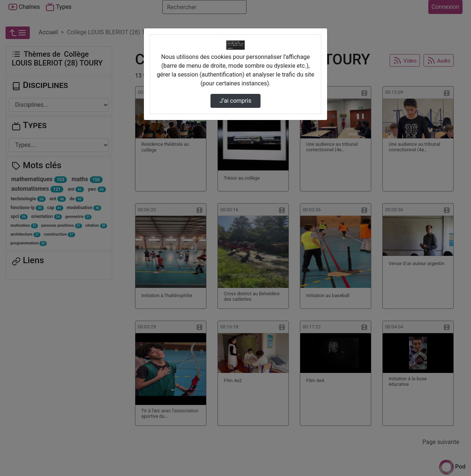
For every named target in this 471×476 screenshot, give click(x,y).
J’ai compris (235, 101)
